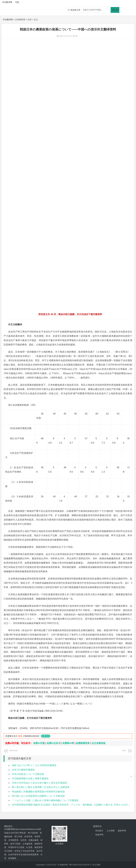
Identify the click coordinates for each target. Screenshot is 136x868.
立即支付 (46, 736)
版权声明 (122, 831)
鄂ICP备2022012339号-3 (80, 865)
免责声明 (99, 835)
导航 (17, 2)
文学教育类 (20, 20)
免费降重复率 (83, 743)
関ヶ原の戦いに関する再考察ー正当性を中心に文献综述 (41, 787)
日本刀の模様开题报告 (23, 770)
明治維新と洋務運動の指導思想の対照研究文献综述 (38, 792)
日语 (30, 20)
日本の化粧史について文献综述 (28, 774)
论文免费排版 (99, 743)
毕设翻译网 (8, 20)
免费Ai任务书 (54, 743)
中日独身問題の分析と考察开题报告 (30, 779)
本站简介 (99, 831)
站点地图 (96, 865)
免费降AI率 (68, 743)
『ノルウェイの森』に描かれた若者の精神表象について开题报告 (45, 800)
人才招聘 (111, 831)
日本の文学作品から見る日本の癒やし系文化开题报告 (39, 783)
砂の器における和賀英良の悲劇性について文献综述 (38, 796)
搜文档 (115, 10)
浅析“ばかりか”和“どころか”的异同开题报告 (34, 765)
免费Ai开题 (39, 743)
